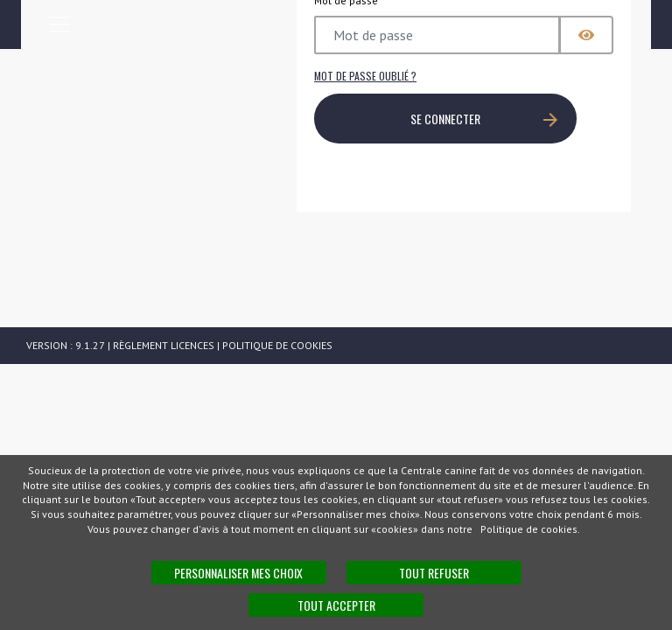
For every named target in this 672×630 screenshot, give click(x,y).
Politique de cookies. (530, 529)
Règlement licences (164, 345)
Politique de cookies (277, 345)
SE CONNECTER (484, 119)
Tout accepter (336, 605)
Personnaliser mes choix (238, 573)
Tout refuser (434, 573)
